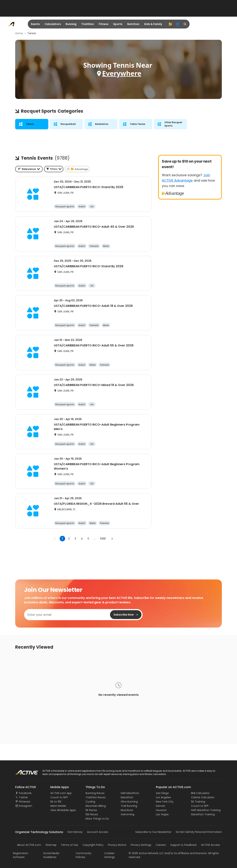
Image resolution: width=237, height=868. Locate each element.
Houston (161, 810)
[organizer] (178, 24)
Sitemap (51, 845)
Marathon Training (203, 814)
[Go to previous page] (55, 539)
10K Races (92, 814)
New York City (165, 802)
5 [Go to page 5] (88, 539)
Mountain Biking (96, 806)
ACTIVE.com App (61, 793)
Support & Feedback (183, 845)
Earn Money (75, 832)
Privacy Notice (117, 845)
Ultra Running (129, 802)
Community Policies (84, 855)
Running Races (95, 793)
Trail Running (129, 806)
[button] (54, 169)
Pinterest (25, 802)
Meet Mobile (58, 806)
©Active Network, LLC (146, 853)
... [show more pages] (95, 539)
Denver (161, 806)
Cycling (90, 802)
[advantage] (170, 24)
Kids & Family (153, 24)
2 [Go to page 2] (69, 539)
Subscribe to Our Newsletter (153, 832)
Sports (118, 24)
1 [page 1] (62, 539)
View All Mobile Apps (63, 810)
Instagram (26, 806)
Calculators (53, 24)
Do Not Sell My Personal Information (199, 832)
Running (71, 24)
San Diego (162, 793)
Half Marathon (130, 793)
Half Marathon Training (206, 810)
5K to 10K (56, 802)
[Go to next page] (112, 539)
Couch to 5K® (59, 797)
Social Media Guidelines (51, 855)
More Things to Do (97, 819)
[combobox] (29, 169)
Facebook (25, 793)
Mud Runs (127, 810)
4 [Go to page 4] (82, 539)
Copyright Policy (93, 845)
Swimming (127, 814)
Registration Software (21, 855)
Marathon (127, 797)
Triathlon (88, 24)
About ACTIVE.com (29, 845)
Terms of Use (70, 845)
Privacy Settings (141, 845)
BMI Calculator (200, 793)
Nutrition (133, 24)
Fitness (104, 24)
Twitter (23, 797)
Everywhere (122, 73)
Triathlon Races (96, 797)
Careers (161, 845)
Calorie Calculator (203, 797)
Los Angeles (163, 797)
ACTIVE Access (211, 845)
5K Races (91, 810)
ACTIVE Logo (23, 771)
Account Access (98, 832)
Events (35, 24)
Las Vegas (162, 814)
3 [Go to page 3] (75, 539)
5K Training (198, 802)
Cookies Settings (110, 855)
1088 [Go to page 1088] (103, 539)
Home (19, 33)
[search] (185, 24)
